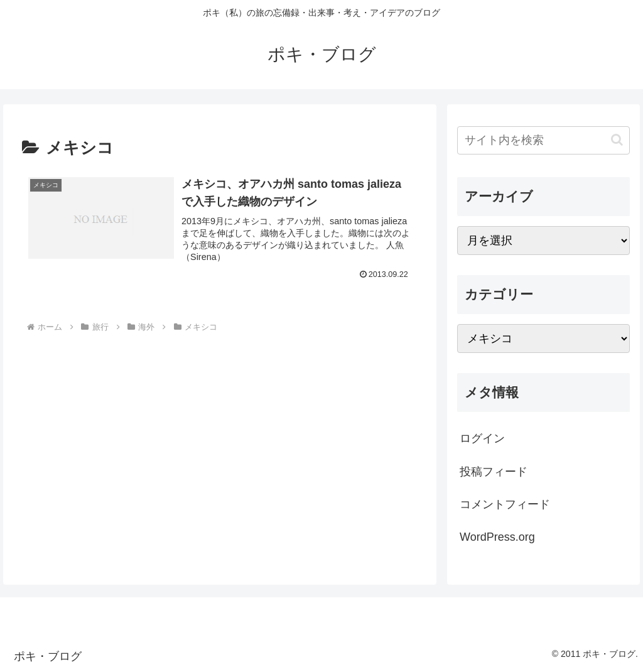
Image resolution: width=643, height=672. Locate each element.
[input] (543, 140)
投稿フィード (494, 472)
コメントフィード (505, 504)
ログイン (482, 438)
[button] (617, 140)
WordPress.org (497, 537)
